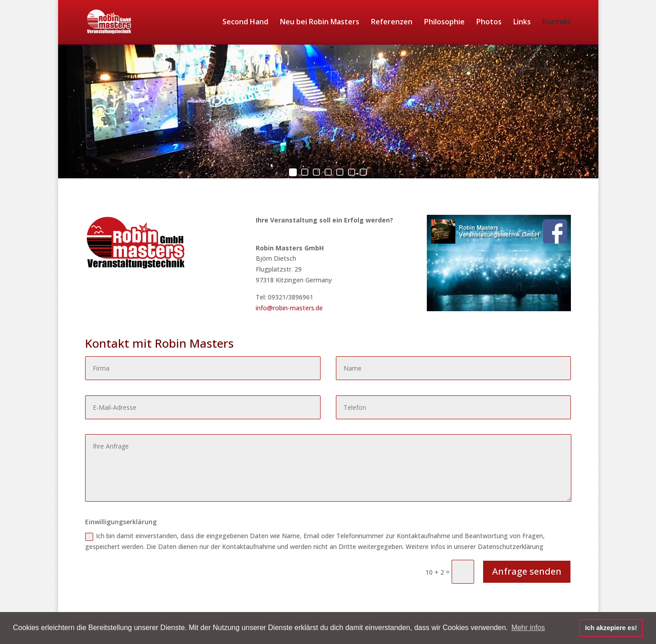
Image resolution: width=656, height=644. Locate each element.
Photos (489, 23)
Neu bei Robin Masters (320, 23)
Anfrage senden (527, 571)
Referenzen (392, 23)
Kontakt (557, 23)
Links (522, 23)
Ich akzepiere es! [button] (611, 628)
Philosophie (444, 23)
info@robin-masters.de (289, 308)
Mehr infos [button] (528, 628)
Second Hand (245, 23)
